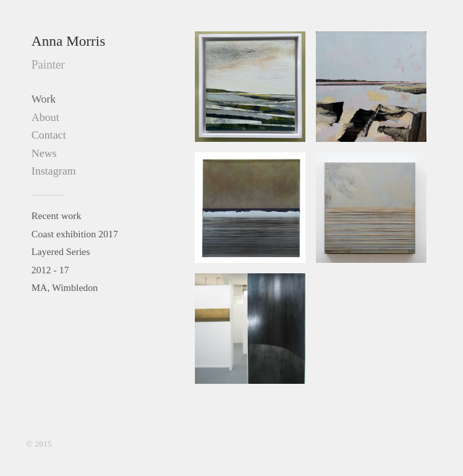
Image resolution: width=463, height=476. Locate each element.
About (45, 117)
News (44, 153)
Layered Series (61, 252)
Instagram (54, 171)
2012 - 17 (50, 270)
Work (43, 99)
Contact (49, 135)
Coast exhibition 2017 (75, 234)
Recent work (56, 216)
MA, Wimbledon (65, 288)
